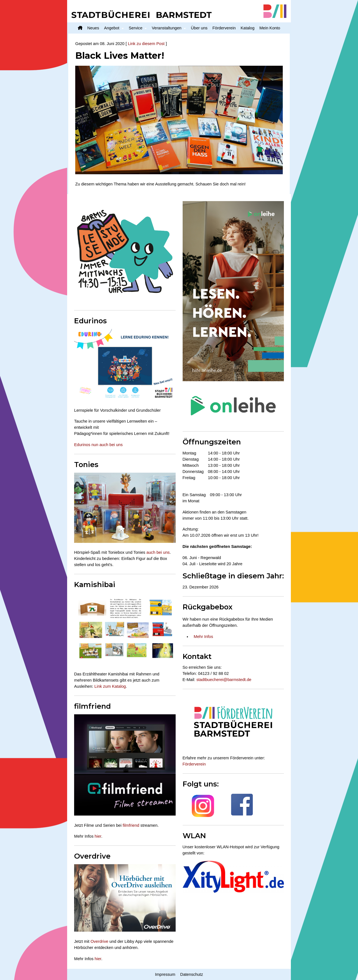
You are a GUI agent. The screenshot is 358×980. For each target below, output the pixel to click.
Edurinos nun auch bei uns (98, 445)
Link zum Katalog (110, 686)
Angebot (112, 28)
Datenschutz (191, 974)
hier (98, 836)
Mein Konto (270, 28)
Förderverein (224, 28)
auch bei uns (158, 552)
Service (136, 28)
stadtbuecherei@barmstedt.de (224, 680)
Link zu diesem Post (146, 44)
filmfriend (131, 825)
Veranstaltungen (167, 28)
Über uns (199, 28)
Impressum (165, 974)
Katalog (248, 28)
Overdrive (100, 941)
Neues (93, 28)
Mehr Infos (203, 637)
